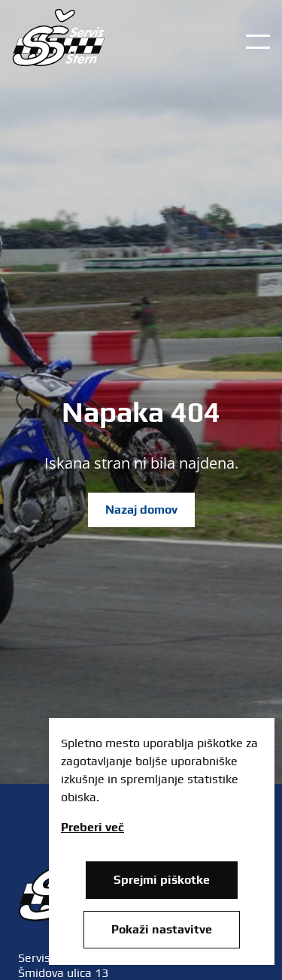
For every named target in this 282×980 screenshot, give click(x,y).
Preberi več (92, 827)
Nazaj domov (141, 510)
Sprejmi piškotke (162, 880)
